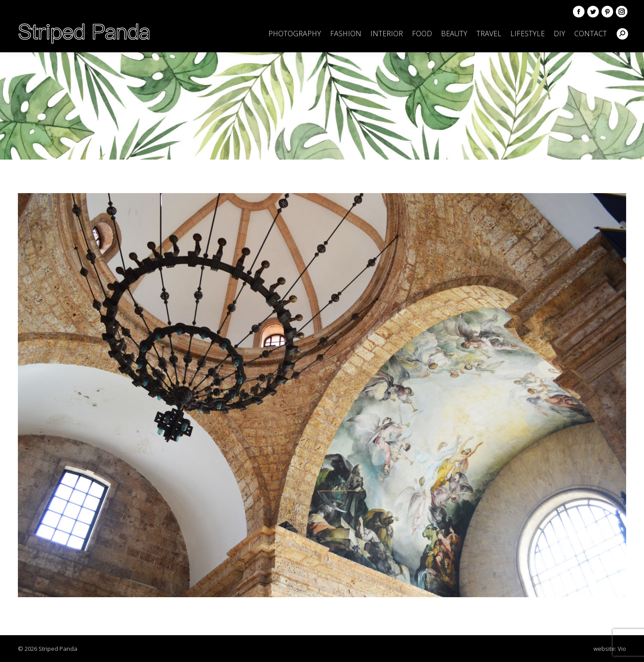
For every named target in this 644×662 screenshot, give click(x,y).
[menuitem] (295, 34)
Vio (622, 649)
